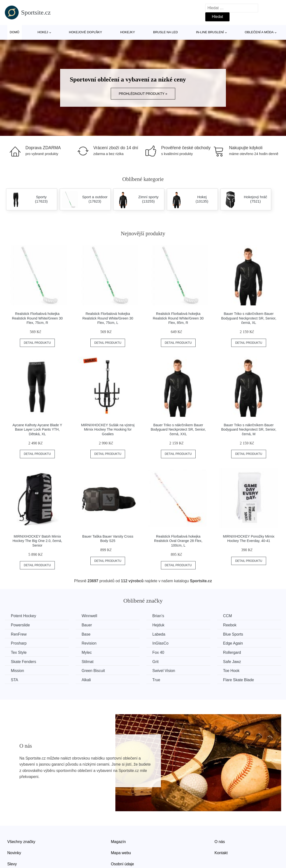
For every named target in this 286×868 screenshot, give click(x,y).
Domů (15, 32)
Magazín (118, 842)
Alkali (87, 680)
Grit (156, 661)
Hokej (43, 32)
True (157, 680)
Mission (17, 671)
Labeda (159, 634)
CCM (228, 616)
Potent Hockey (24, 616)
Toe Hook (232, 671)
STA (15, 680)
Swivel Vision (164, 671)
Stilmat (88, 661)
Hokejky (128, 32)
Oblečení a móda (259, 32)
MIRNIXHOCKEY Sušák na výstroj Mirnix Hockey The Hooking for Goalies (108, 430)
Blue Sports (234, 634)
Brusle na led (166, 32)
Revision (89, 643)
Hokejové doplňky (85, 32)
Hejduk (159, 625)
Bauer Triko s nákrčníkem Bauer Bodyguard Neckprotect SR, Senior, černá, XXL (178, 430)
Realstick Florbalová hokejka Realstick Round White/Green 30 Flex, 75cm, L (108, 318)
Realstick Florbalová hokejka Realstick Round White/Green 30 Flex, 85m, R (178, 318)
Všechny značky (21, 842)
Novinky (14, 853)
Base (86, 634)
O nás (220, 842)
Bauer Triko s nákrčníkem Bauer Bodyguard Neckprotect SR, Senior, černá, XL (249, 318)
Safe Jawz (233, 661)
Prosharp (19, 643)
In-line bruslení (210, 32)
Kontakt (221, 853)
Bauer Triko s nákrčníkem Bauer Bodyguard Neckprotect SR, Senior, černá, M (249, 430)
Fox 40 (159, 652)
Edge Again (234, 643)
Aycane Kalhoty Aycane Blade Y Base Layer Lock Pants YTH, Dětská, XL (37, 430)
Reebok (230, 625)
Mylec (87, 652)
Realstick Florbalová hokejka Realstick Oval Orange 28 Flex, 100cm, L (178, 541)
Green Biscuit (94, 671)
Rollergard (233, 652)
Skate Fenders (24, 661)
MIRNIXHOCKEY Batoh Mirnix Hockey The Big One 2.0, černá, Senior (37, 541)
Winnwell (90, 616)
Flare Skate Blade (239, 680)
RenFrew (19, 634)
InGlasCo (161, 643)
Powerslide (20, 625)
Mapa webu (121, 853)
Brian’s (159, 616)
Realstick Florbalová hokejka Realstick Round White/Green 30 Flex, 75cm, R (37, 318)
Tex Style (19, 652)
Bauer (87, 625)
